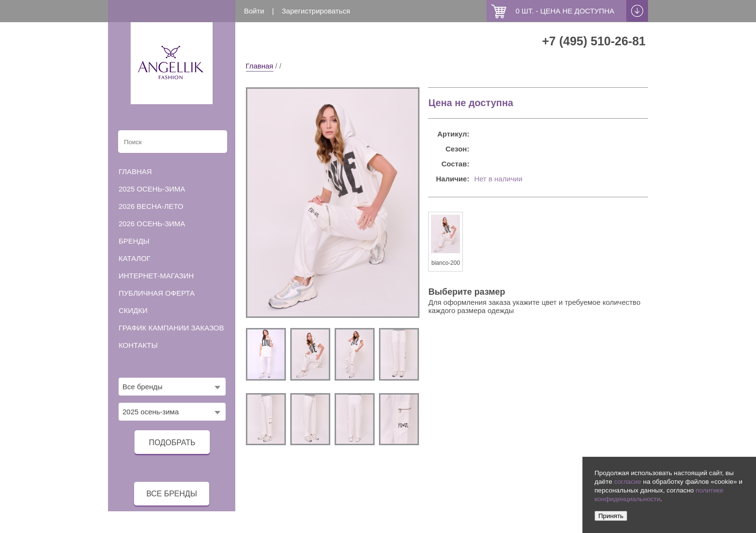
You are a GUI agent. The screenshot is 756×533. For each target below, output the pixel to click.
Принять (611, 516)
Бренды (134, 241)
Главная (260, 66)
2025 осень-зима (152, 189)
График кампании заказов (171, 328)
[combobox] (172, 387)
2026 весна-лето (151, 206)
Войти (254, 11)
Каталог (135, 258)
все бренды (171, 494)
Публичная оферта (157, 293)
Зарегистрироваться (316, 11)
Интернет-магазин (156, 276)
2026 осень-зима (152, 224)
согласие (628, 482)
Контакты (138, 345)
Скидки (133, 310)
